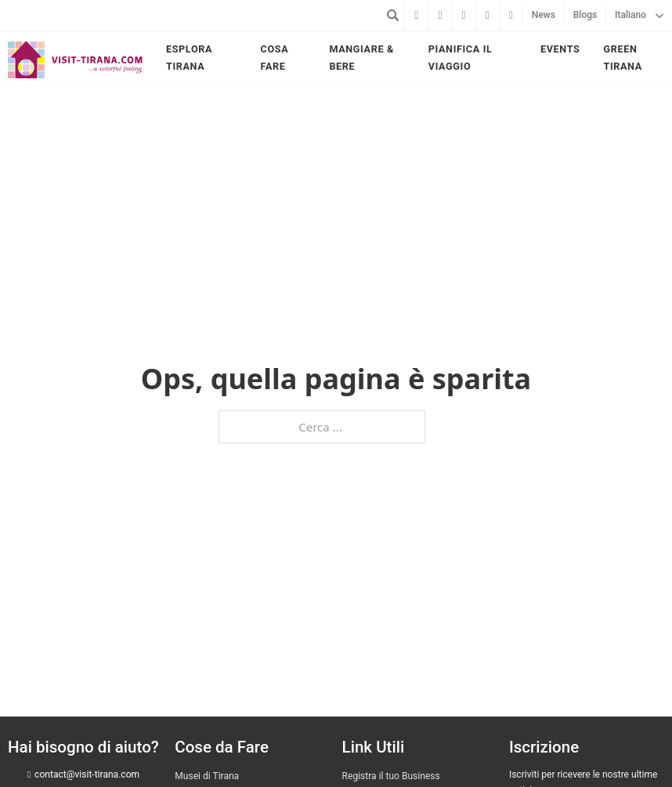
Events (560, 49)
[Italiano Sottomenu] (659, 15)
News (544, 15)
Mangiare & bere (361, 57)
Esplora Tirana (189, 57)
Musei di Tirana (207, 776)
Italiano (630, 15)
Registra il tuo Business (391, 776)
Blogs (585, 15)
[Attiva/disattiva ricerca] (392, 15)
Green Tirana (622, 57)
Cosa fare (275, 57)
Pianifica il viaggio (461, 57)
